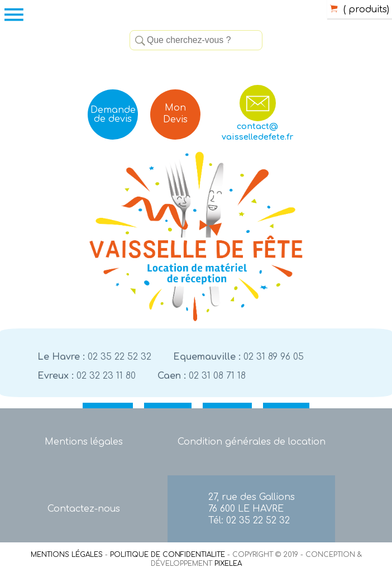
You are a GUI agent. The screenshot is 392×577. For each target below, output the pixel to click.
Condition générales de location (252, 442)
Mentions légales (84, 442)
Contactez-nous (84, 509)
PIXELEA (228, 564)
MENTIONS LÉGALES (67, 555)
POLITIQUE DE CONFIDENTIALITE (168, 555)
